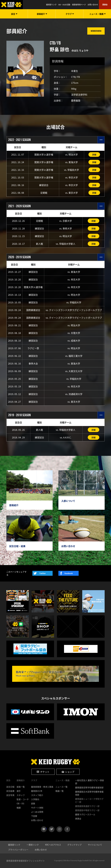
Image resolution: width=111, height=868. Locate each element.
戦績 (19, 808)
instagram (59, 829)
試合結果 (10, 791)
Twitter (42, 573)
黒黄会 (105, 5)
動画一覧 (60, 791)
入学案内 (35, 799)
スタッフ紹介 (37, 795)
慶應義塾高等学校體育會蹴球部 (89, 787)
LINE (46, 828)
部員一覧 (21, 787)
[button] (40, 69)
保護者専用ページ (79, 5)
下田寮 (34, 816)
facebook (67, 829)
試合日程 (10, 787)
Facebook (69, 573)
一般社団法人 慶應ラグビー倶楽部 (90, 782)
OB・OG (20, 803)
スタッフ (21, 795)
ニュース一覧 (61, 787)
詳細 (94, 154)
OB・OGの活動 (64, 5)
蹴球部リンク (51, 5)
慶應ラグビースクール (85, 814)
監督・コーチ (23, 799)
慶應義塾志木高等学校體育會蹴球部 (89, 793)
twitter (52, 829)
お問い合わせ (93, 5)
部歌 (33, 803)
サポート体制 (37, 808)
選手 (19, 791)
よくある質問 (37, 812)
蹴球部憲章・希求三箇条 (42, 787)
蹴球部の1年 (37, 791)
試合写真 (10, 795)
